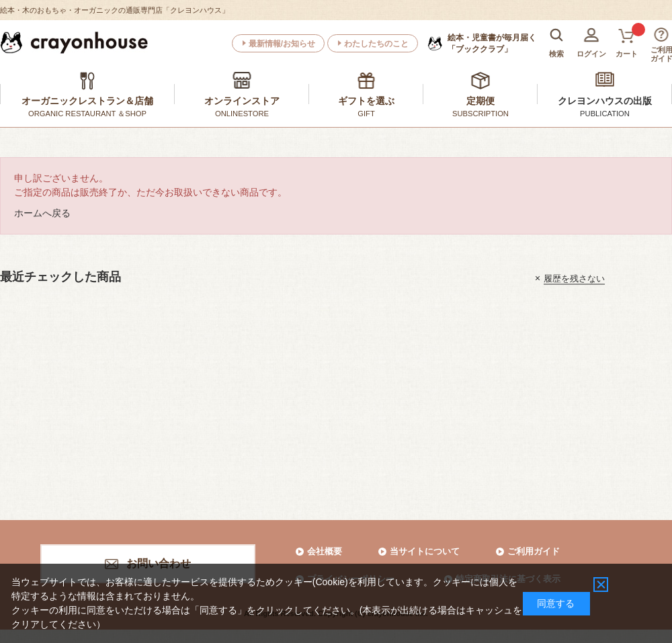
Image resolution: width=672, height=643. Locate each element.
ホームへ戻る (42, 213)
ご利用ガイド (534, 551)
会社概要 (325, 551)
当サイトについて (425, 551)
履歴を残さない (574, 278)
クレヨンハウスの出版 (605, 101)
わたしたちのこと (376, 44)
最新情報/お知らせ (282, 44)
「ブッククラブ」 (492, 43)
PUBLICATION (605, 114)
